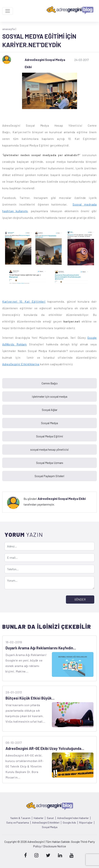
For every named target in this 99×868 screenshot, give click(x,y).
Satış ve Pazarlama (18, 823)
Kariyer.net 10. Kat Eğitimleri (24, 302)
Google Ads (69, 823)
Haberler (39, 818)
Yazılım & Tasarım (20, 818)
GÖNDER (80, 599)
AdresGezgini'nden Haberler (73, 818)
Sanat (50, 818)
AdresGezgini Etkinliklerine (21, 364)
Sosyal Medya (50, 827)
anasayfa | (9, 29)
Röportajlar (86, 823)
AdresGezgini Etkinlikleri (46, 823)
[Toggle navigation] (8, 11)
